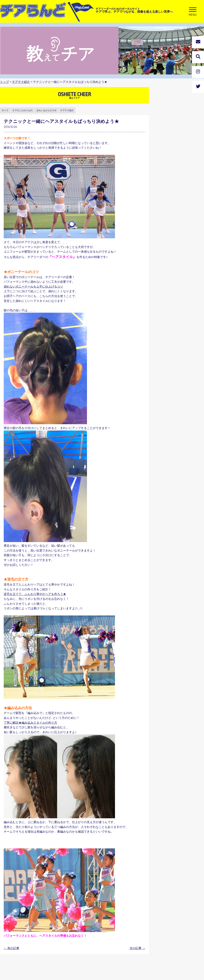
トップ (4, 82)
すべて (5, 110)
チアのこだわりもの (22, 110)
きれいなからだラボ (46, 110)
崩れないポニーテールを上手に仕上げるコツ (33, 286)
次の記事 (137, 948)
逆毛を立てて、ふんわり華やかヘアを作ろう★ (35, 594)
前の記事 (11, 948)
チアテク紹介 (21, 82)
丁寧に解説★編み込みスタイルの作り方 (30, 723)
